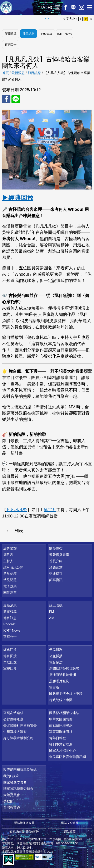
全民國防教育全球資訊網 (68, 757)
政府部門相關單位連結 (20, 770)
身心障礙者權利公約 (18, 738)
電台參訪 (56, 662)
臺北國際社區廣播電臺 (20, 725)
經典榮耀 (10, 549)
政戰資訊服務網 (61, 725)
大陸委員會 (12, 795)
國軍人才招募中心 (63, 751)
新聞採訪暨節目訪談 (64, 669)
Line (73, 7)
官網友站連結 (13, 713)
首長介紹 (56, 561)
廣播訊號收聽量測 (63, 675)
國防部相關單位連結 (64, 713)
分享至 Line (16, 99)
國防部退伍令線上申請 (66, 694)
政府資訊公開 (13, 567)
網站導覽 (70, 832)
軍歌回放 (10, 662)
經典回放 (58, 7)
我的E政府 (11, 776)
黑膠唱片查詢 (59, 681)
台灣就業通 (12, 807)
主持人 (8, 561)
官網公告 (11, 45)
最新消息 (18, 73)
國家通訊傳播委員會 (18, 789)
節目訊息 (29, 34)
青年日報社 (58, 738)
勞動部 (8, 801)
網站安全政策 (70, 823)
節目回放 (10, 656)
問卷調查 (10, 592)
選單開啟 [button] (90, 7)
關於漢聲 (56, 549)
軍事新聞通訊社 (61, 732)
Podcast (47, 34)
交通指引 (56, 574)
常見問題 (10, 580)
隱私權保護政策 (24, 823)
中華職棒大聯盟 (15, 732)
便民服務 (56, 650)
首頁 (5, 73)
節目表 (8, 555)
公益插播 (56, 656)
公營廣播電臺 (13, 719)
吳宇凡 (50, 510)
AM (52, 618)
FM (52, 612)
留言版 (54, 687)
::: (47, 19)
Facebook (65, 7)
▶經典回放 (18, 198)
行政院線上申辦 (61, 700)
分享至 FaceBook (6, 99)
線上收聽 (50, 7)
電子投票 (10, 586)
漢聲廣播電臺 (6, 7)
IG (81, 7)
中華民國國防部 (61, 719)
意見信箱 (10, 574)
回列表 (17, 531)
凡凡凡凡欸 (17, 510)
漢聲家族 (56, 567)
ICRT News (65, 34)
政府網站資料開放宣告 (24, 832)
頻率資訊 (56, 580)
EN (43, 7)
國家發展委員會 (15, 782)
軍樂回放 (10, 669)
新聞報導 (11, 34)
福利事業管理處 (61, 744)
